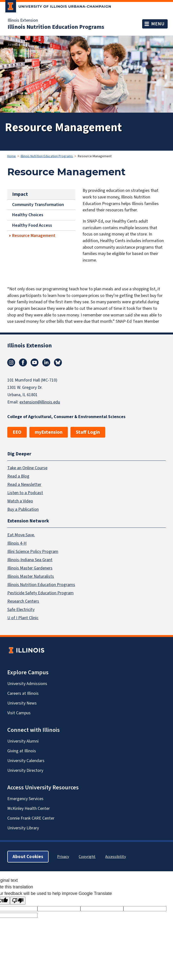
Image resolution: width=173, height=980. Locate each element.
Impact (20, 194)
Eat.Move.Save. (21, 535)
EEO (17, 432)
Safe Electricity (21, 609)
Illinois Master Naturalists (31, 576)
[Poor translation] (18, 901)
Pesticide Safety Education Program (40, 593)
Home (12, 156)
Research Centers (23, 601)
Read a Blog (18, 476)
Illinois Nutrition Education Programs (56, 27)
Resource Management (34, 235)
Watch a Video (20, 501)
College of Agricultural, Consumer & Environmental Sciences (66, 417)
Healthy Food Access (32, 225)
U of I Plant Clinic (23, 618)
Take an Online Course (27, 468)
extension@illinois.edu (40, 402)
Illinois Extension (23, 20)
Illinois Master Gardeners (30, 568)
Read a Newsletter (24, 484)
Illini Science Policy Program (33, 551)
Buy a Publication (23, 509)
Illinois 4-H (17, 543)
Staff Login (88, 432)
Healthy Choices (28, 215)
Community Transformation (38, 205)
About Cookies (28, 857)
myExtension (49, 432)
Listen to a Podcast (25, 493)
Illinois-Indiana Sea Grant (30, 560)
